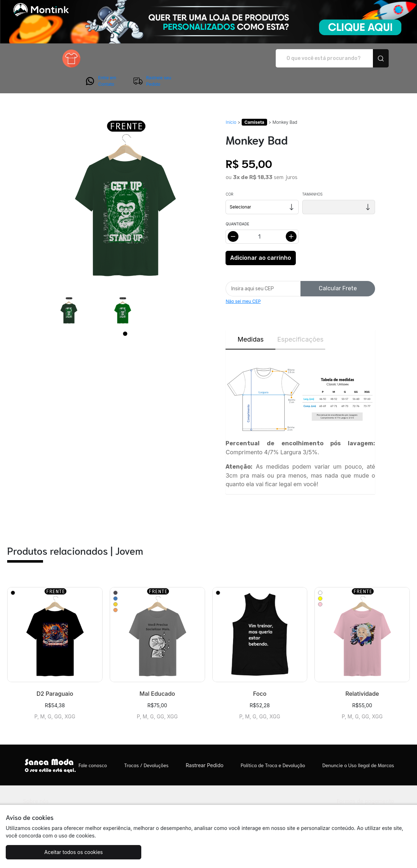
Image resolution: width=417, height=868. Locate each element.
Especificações (300, 319)
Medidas (251, 319)
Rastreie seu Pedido (368, 58)
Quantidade (237, 204)
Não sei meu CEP (243, 281)
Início (231, 102)
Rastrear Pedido (205, 745)
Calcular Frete (338, 268)
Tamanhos (312, 174)
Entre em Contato (317, 58)
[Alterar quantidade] (262, 217)
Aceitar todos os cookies (56, 852)
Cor (229, 174)
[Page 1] (125, 314)
